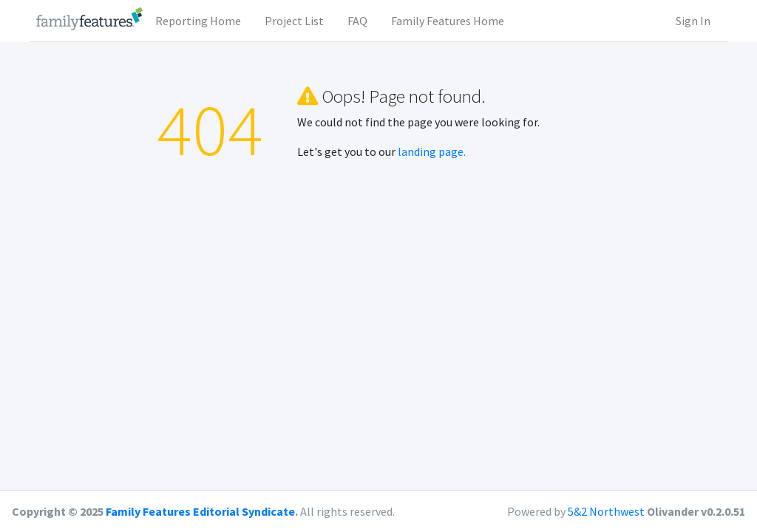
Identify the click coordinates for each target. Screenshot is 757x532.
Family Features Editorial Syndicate (200, 511)
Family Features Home (448, 21)
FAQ (357, 21)
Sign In (693, 21)
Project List (294, 21)
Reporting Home (198, 21)
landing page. (432, 151)
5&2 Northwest (606, 511)
